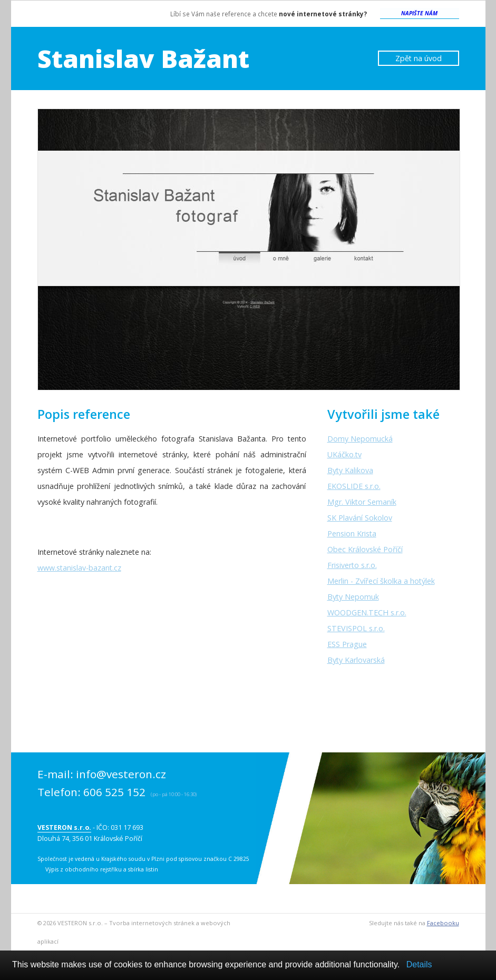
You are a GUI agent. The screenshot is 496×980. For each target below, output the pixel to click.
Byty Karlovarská (356, 660)
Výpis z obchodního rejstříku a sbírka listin (102, 869)
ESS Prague (347, 644)
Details (419, 964)
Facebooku (443, 923)
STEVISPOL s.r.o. (356, 628)
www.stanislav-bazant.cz (79, 568)
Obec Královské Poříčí (365, 549)
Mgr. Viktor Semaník (362, 502)
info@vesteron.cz (121, 774)
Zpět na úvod (419, 58)
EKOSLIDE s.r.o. (354, 486)
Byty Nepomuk (353, 597)
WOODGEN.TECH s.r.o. (367, 612)
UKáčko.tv (344, 454)
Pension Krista (352, 533)
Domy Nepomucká (360, 439)
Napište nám (419, 13)
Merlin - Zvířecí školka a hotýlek (381, 581)
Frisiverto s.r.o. (352, 565)
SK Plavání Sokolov (360, 518)
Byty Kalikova (350, 470)
